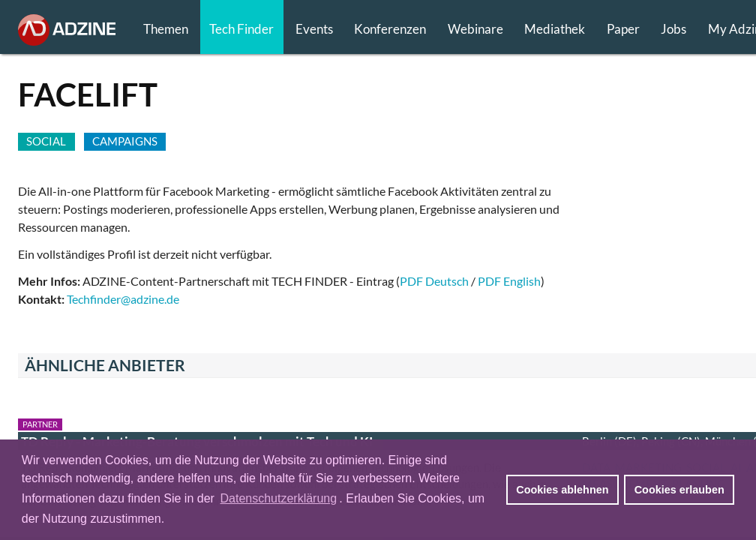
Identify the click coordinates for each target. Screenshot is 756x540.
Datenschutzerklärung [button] (278, 498)
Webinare (475, 29)
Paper (623, 29)
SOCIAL (46, 141)
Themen (166, 29)
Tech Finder (241, 29)
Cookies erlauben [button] (679, 490)
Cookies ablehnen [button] (562, 490)
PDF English (509, 281)
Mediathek (555, 29)
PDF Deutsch (434, 281)
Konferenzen (390, 29)
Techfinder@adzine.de (123, 299)
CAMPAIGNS (125, 141)
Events (314, 29)
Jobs (673, 29)
